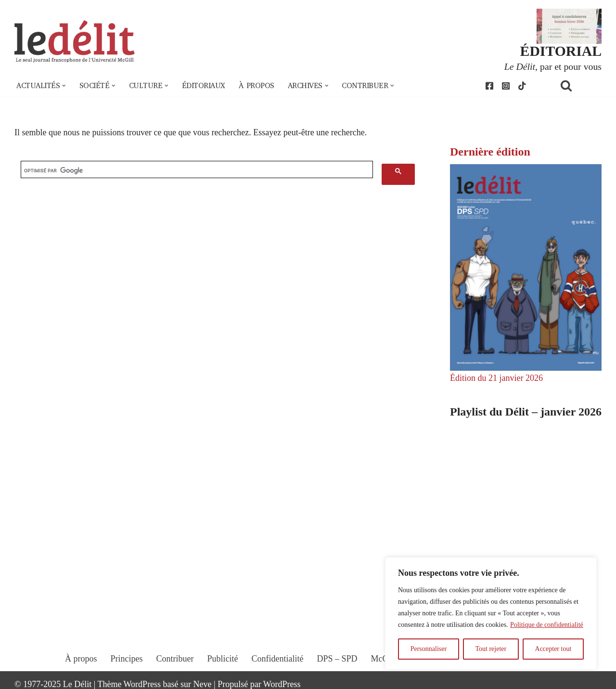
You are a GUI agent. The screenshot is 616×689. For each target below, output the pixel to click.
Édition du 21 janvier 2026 (496, 378)
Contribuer (175, 659)
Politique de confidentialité (547, 625)
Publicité (223, 659)
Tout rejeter (491, 649)
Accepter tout (553, 649)
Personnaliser (429, 649)
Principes (127, 659)
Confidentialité (278, 659)
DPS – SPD (337, 659)
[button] (64, 86)
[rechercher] (197, 170)
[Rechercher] (578, 85)
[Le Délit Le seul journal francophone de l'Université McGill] (75, 42)
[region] (491, 613)
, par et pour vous (553, 66)
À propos (257, 86)
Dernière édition (490, 152)
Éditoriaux (204, 86)
